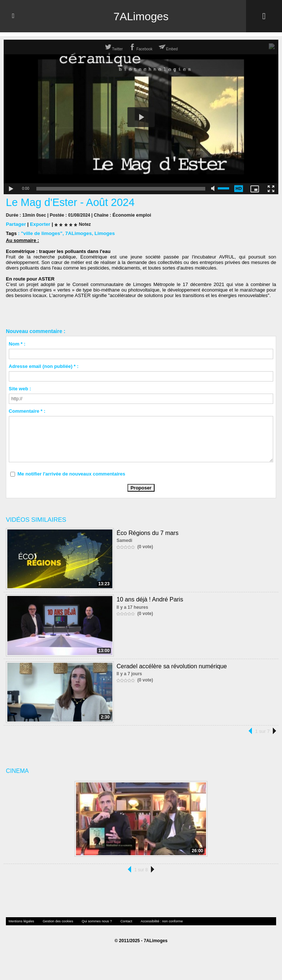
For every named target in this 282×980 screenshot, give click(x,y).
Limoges (102, 233)
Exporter (39, 224)
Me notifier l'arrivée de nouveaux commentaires (71, 473)
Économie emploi (131, 215)
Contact (118, 921)
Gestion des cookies (54, 921)
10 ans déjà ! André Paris (149, 599)
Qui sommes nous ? (90, 921)
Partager (16, 224)
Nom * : (17, 343)
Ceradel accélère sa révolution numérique (171, 666)
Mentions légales (20, 921)
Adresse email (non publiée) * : (44, 366)
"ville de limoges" (41, 233)
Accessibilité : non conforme (151, 921)
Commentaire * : (27, 411)
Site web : (20, 388)
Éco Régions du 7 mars (147, 532)
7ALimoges (141, 16)
